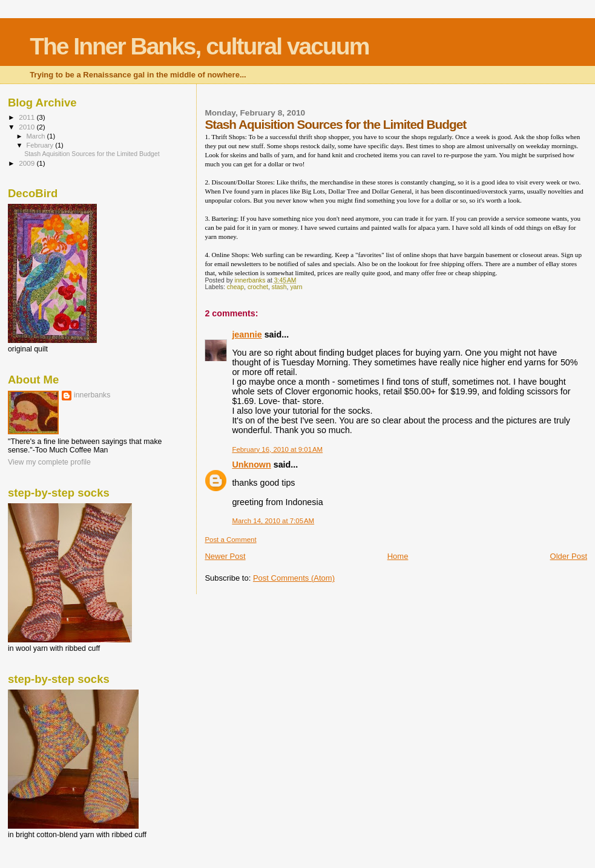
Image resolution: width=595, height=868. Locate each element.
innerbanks (92, 395)
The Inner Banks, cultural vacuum (199, 46)
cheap (235, 287)
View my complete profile (49, 462)
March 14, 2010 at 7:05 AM (273, 521)
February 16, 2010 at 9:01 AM (277, 449)
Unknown (251, 465)
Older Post (569, 556)
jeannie (247, 334)
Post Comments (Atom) (294, 578)
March (37, 136)
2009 (28, 163)
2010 (28, 127)
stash (279, 287)
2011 (28, 117)
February (41, 145)
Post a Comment (230, 540)
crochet (258, 287)
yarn (296, 287)
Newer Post (225, 556)
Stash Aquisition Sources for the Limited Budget (92, 154)
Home (398, 556)
